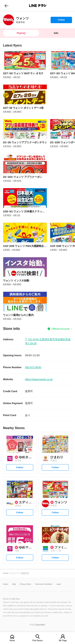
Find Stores (37, 641)
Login (59, 584)
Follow (61, 21)
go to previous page (6, 6)
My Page (63, 641)
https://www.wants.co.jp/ (39, 379)
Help (14, 584)
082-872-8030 (33, 367)
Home (12, 641)
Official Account (60, 329)
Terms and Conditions (44, 584)
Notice (6, 584)
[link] (8, 20)
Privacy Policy (25, 584)
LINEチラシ (38, 6)
